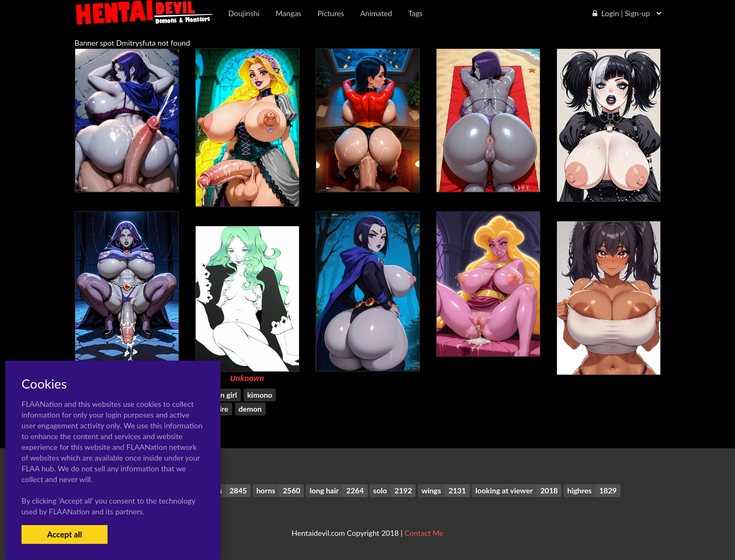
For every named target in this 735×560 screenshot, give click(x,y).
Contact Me (424, 533)
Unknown (247, 378)
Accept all (64, 534)
